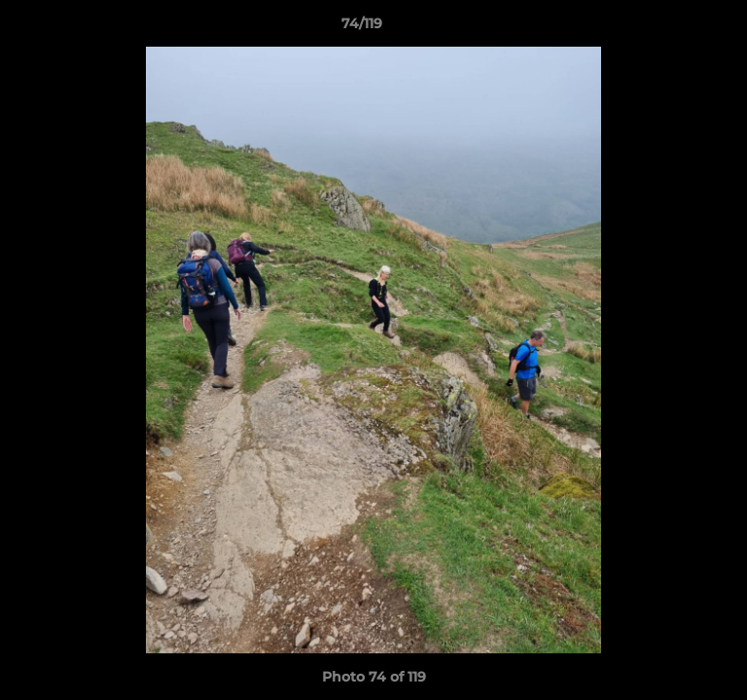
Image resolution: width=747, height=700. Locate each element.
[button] (677, 28)
